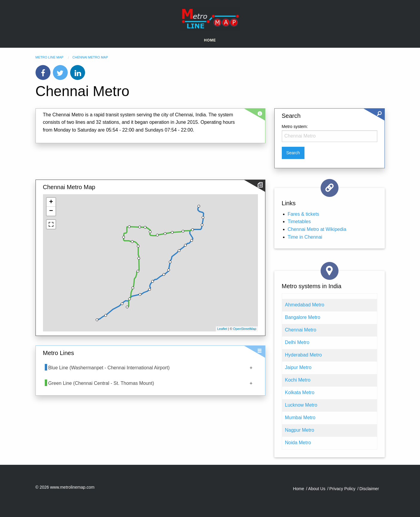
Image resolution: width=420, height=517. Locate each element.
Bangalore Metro (303, 317)
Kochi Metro (298, 380)
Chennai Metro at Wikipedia (317, 229)
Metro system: (295, 126)
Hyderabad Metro (304, 355)
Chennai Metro (301, 330)
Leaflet (222, 329)
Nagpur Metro (300, 430)
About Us (317, 489)
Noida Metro (298, 443)
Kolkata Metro (300, 392)
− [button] (51, 211)
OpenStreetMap (245, 329)
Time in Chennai (305, 237)
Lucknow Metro (301, 405)
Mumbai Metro (300, 418)
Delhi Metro (297, 342)
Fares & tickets (304, 214)
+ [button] (51, 202)
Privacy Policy (342, 489)
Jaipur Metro (298, 367)
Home (210, 40)
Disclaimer (369, 489)
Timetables (299, 222)
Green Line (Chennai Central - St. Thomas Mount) (101, 383)
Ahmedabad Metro (305, 305)
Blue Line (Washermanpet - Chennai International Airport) (109, 368)
